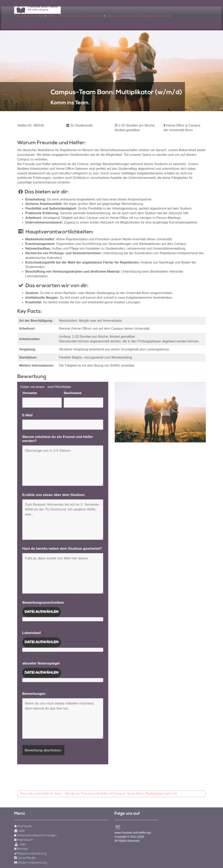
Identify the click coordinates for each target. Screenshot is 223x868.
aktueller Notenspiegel (42, 663)
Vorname (31, 393)
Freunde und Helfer (29, 16)
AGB (19, 831)
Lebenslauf (33, 633)
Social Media (25, 858)
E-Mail (29, 415)
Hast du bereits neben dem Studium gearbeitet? (62, 548)
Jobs (20, 845)
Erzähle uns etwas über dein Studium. (55, 495)
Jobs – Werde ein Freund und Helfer (75, 16)
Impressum (24, 840)
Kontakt (21, 849)
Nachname (74, 393)
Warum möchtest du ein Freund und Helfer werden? (58, 439)
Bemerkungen (34, 694)
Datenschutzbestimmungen (35, 836)
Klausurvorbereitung (30, 854)
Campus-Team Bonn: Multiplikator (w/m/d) (139, 16)
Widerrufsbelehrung (30, 863)
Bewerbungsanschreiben (44, 602)
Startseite (23, 826)
